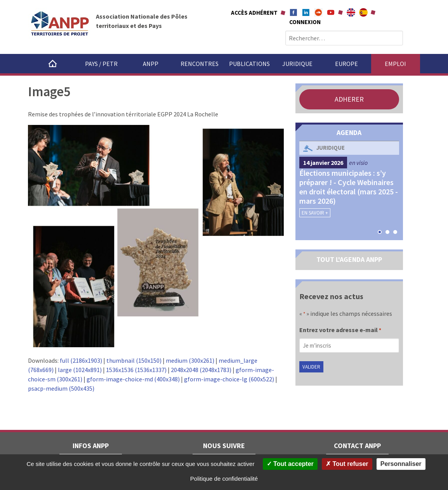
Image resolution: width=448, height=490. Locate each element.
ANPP (151, 64)
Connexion (305, 22)
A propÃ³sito (363, 12)
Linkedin (306, 12)
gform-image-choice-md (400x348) (133, 379)
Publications (249, 64)
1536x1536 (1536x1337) (136, 370)
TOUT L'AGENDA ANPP (349, 259)
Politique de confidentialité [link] (224, 479)
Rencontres (200, 64)
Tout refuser (347, 464)
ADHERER (349, 99)
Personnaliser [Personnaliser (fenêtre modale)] (401, 464)
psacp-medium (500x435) (61, 388)
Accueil (52, 64)
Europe (346, 64)
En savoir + (315, 213)
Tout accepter (290, 464)
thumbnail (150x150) (134, 360)
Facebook (293, 12)
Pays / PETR (101, 64)
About (351, 12)
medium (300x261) (190, 360)
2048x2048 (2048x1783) (201, 370)
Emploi (395, 64)
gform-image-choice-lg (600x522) (229, 379)
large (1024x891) (80, 370)
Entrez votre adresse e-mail (340, 331)
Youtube (331, 12)
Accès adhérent (254, 13)
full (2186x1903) (81, 360)
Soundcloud (318, 12)
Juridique (297, 64)
